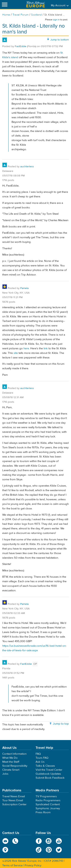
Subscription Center (14, 804)
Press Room (43, 812)
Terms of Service (12, 865)
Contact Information (14, 754)
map (5, 850)
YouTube (59, 841)
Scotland (36, 15)
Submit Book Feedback (50, 778)
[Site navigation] (5, 4)
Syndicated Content (48, 804)
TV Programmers (46, 796)
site (16, 353)
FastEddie (21, 46)
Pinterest (49, 850)
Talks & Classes (45, 766)
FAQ (38, 754)
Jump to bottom (60, 40)
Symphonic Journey (48, 808)
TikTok (39, 850)
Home (6, 15)
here (26, 348)
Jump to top (61, 724)
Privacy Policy (33, 865)
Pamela (24, 288)
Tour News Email (13, 800)
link (46, 348)
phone (15, 841)
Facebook (39, 841)
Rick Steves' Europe (36, 4)
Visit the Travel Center (49, 770)
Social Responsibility (15, 766)
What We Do (10, 758)
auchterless (27, 167)
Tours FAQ (42, 758)
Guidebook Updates (48, 774)
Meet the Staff (11, 762)
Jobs (5, 774)
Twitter (59, 850)
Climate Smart (11, 770)
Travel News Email (14, 796)
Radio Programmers (48, 800)
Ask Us (40, 762)
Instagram (49, 841)
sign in (56, 20)
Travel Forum (21, 15)
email (5, 841)
